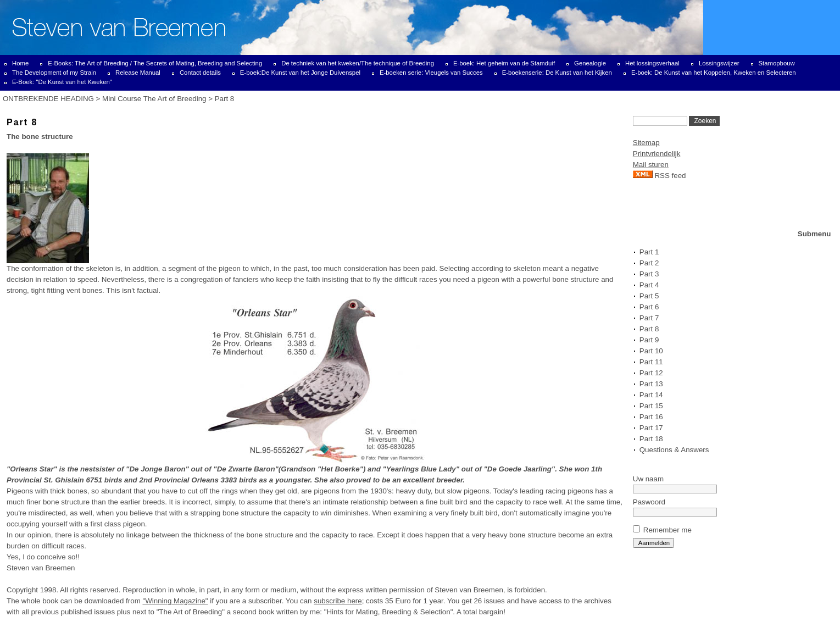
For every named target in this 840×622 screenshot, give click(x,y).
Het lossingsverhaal (652, 63)
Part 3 (649, 274)
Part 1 (649, 252)
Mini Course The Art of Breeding (154, 99)
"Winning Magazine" (175, 601)
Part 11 (651, 362)
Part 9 (649, 340)
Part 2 (649, 263)
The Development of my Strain (54, 73)
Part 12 (651, 373)
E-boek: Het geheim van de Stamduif (504, 63)
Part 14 (651, 395)
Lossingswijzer (719, 63)
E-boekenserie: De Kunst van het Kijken (557, 73)
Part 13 (651, 384)
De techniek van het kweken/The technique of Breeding (358, 63)
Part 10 (651, 351)
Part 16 (651, 417)
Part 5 (649, 296)
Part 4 (649, 285)
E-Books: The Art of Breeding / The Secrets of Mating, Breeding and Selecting (155, 63)
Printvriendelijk (657, 154)
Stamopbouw (777, 63)
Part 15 (651, 406)
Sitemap (646, 143)
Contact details (200, 73)
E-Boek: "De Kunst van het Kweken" (62, 82)
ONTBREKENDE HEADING (48, 99)
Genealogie (590, 63)
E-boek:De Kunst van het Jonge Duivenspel (300, 73)
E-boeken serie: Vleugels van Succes (431, 73)
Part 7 (649, 318)
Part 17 (651, 428)
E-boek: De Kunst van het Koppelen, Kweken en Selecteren (714, 73)
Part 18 (651, 439)
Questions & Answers (674, 450)
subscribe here (338, 601)
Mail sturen (651, 165)
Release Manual (138, 73)
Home (20, 63)
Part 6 (649, 307)
